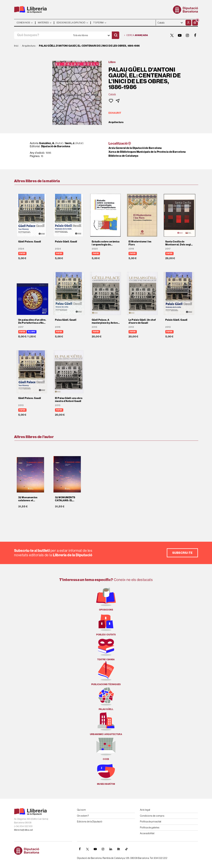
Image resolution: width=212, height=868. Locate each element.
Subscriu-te (182, 553)
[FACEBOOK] (195, 35)
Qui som (81, 810)
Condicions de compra (152, 816)
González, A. (47, 143)
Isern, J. (70, 143)
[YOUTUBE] (180, 35)
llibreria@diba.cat (24, 830)
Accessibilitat (147, 833)
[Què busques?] (42, 35)
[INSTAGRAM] (187, 35)
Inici (16, 46)
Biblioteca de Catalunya (123, 156)
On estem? (83, 816)
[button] (195, 23)
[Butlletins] (119, 849)
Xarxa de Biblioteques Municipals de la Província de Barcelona (147, 152)
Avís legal (145, 810)
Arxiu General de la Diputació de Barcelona (135, 148)
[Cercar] (116, 35)
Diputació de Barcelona (56, 146)
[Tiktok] (126, 849)
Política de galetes (150, 827)
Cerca (136, 35)
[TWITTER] (172, 35)
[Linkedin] (111, 849)
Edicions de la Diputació (90, 821)
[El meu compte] (188, 23)
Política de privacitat (151, 821)
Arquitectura (116, 122)
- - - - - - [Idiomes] (170, 23)
